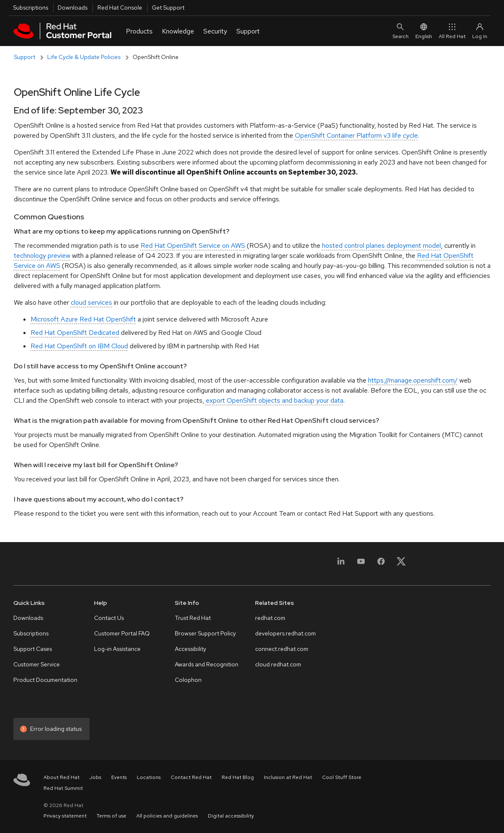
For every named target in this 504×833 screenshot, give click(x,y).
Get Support (168, 8)
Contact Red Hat (191, 777)
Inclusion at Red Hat (288, 777)
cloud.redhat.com (278, 664)
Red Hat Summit (63, 788)
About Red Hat (61, 777)
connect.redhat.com (282, 649)
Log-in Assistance (117, 649)
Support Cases (33, 649)
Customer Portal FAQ (122, 633)
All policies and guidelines (167, 816)
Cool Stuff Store (342, 777)
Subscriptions (31, 8)
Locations (149, 777)
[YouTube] (361, 566)
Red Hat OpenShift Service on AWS (193, 246)
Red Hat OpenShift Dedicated (75, 333)
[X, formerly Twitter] (401, 561)
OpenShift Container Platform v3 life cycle (356, 135)
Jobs (95, 777)
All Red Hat (452, 31)
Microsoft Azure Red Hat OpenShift (83, 319)
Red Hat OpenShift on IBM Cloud (79, 346)
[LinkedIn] (341, 566)
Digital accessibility (231, 816)
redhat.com (270, 618)
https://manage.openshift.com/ (413, 380)
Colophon (188, 680)
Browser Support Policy (205, 633)
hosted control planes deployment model (381, 246)
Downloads (73, 8)
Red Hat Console (120, 8)
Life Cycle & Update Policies (84, 57)
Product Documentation (45, 680)
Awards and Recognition (207, 664)
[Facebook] (381, 566)
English (424, 31)
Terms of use (111, 816)
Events (119, 777)
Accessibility (191, 649)
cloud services (91, 302)
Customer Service (37, 664)
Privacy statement (65, 816)
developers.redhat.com (285, 633)
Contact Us (109, 618)
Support (24, 57)
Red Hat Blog (238, 777)
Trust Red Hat (193, 618)
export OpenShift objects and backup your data (275, 400)
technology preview (42, 256)
